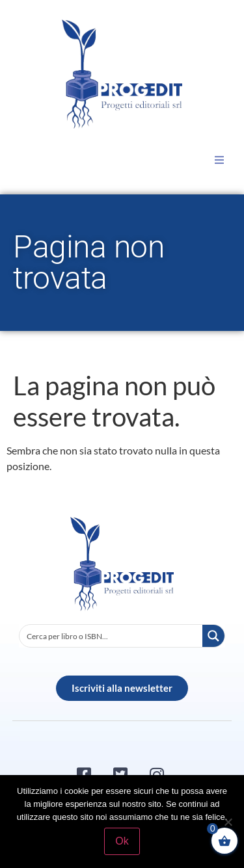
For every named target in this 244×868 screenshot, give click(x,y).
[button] (219, 160)
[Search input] (112, 636)
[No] (228, 822)
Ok (122, 841)
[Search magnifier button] (213, 636)
